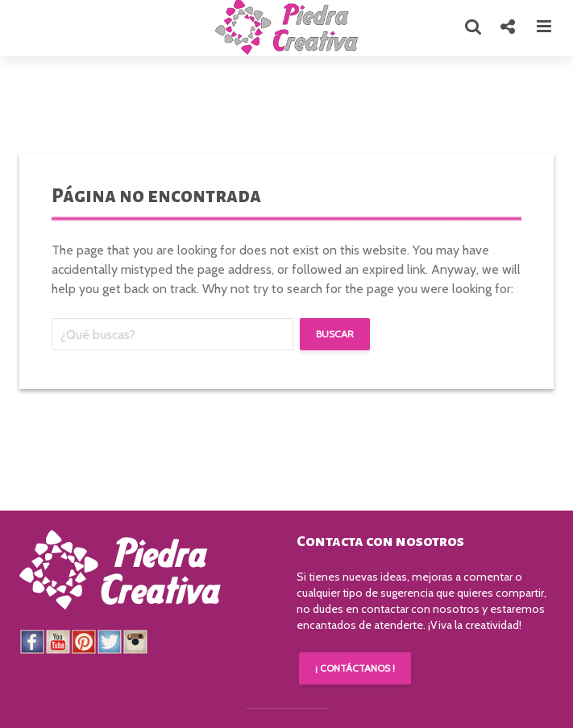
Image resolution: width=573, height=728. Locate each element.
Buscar (335, 334)
